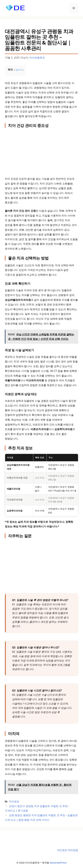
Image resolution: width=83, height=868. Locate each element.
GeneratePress (58, 863)
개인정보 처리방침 (68, 850)
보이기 (19, 70)
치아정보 (14, 801)
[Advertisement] (41, 153)
